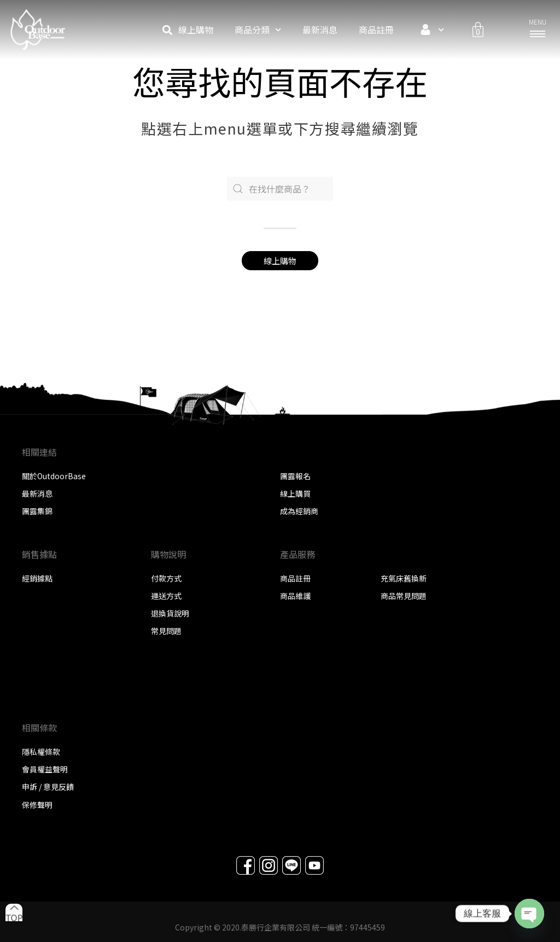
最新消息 (320, 30)
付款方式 (166, 578)
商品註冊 (376, 30)
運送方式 (166, 596)
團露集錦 (37, 511)
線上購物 (196, 30)
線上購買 (295, 493)
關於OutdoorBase (54, 476)
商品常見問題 (404, 596)
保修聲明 (37, 805)
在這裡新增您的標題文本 (208, 685)
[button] (167, 30)
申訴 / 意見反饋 (48, 787)
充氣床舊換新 (404, 578)
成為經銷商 (299, 511)
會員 (430, 30)
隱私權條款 (41, 752)
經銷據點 (37, 578)
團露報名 (295, 476)
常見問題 (166, 631)
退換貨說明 (170, 613)
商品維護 (295, 596)
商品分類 (258, 30)
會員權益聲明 (45, 769)
